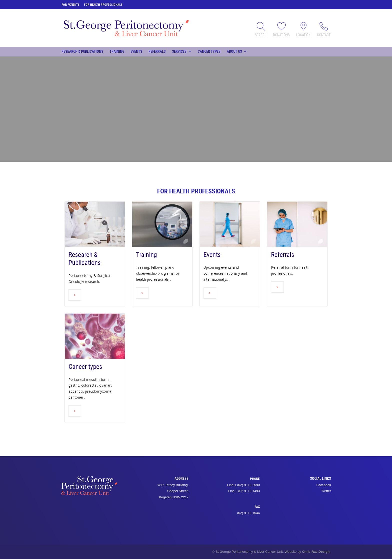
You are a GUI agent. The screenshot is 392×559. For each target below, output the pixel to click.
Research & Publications (82, 51)
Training (117, 51)
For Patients (70, 5)
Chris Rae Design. (316, 552)
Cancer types (209, 51)
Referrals (157, 51)
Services (179, 51)
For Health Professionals (103, 5)
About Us (234, 51)
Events (136, 51)
